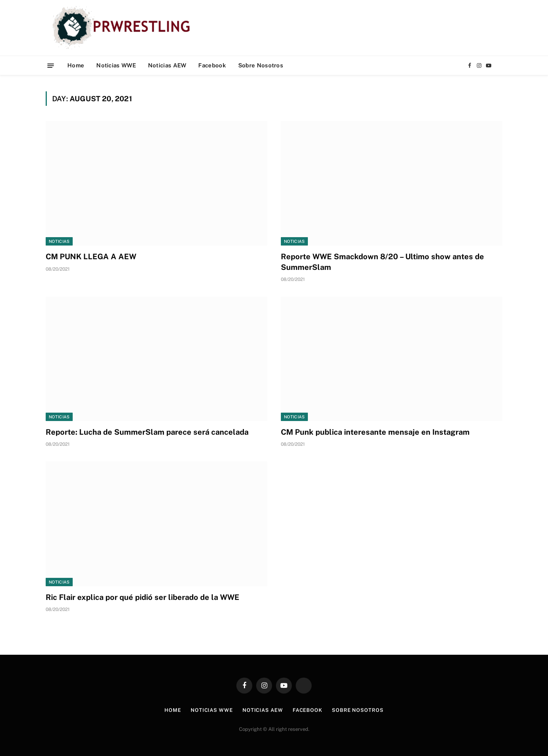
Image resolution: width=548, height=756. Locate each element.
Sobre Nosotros (261, 65)
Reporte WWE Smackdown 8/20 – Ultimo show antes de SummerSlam (382, 262)
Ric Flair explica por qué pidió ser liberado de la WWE (143, 597)
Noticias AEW (167, 65)
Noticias (59, 241)
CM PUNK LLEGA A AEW (91, 257)
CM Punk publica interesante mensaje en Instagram (375, 432)
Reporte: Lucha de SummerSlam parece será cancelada (147, 432)
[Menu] (51, 65)
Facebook (212, 65)
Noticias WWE (116, 65)
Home (76, 65)
